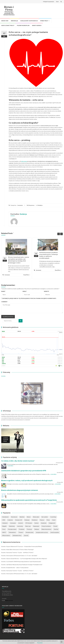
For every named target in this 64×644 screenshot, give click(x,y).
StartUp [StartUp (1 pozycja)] (56, 529)
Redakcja (40, 205)
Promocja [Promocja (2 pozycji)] (29, 529)
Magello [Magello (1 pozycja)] (4, 526)
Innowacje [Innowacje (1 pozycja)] (13, 523)
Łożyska (3, 376)
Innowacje (14, 21)
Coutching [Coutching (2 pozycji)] (53, 517)
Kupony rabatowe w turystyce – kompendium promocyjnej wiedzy (24, 546)
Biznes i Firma (9, 8)
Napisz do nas (9, 600)
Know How (5, 21)
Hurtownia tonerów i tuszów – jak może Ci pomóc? (20, 552)
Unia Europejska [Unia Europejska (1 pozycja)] (55, 532)
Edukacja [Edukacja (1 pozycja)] (27, 520)
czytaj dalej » (10, 466)
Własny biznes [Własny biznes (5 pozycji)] (6, 535)
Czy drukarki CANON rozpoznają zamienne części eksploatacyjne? (24, 562)
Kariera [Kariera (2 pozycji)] (36, 523)
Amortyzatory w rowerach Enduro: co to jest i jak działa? (22, 556)
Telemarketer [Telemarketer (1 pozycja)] (12, 532)
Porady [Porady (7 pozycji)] (55, 526)
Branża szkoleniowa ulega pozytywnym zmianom (20, 490)
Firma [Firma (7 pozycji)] (48, 520)
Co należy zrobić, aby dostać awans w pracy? (18, 461)
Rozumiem (40, 643)
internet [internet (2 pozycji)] (21, 523)
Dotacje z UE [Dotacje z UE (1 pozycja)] (19, 520)
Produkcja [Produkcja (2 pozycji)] (22, 529)
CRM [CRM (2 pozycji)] (4, 520)
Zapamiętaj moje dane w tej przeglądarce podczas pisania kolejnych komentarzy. (29, 298)
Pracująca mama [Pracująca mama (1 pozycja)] (12, 529)
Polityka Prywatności (49, 2)
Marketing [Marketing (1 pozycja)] (12, 526)
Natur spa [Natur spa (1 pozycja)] (28, 526)
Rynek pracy (44, 21)
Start (57, 2)
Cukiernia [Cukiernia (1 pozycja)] (10, 520)
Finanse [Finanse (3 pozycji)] (42, 520)
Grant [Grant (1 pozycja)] (54, 520)
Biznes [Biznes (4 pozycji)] (29, 517)
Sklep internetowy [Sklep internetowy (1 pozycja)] (46, 529)
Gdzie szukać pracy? (8, 25)
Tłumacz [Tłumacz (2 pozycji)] (21, 532)
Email (25, 291)
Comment (4, 302)
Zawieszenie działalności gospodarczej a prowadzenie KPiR (24, 471)
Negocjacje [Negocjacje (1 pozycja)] (36, 526)
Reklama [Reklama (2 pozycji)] (37, 529)
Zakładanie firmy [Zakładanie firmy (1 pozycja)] (17, 535)
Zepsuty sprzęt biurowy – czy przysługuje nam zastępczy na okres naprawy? (27, 559)
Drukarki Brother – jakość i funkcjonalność (17, 568)
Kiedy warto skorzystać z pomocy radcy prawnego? (20, 550)
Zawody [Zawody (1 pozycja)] (26, 535)
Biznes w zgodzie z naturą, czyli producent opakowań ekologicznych (27, 480)
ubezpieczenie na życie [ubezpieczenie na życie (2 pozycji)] (42, 532)
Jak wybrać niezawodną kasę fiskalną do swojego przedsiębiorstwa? (24, 565)
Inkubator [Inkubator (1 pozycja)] (5, 523)
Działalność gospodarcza (29, 21)
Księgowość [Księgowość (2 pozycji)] (52, 523)
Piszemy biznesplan (23, 25)
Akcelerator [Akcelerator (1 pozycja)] (5, 517)
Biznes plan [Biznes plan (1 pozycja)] (36, 517)
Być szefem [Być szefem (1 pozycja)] (45, 517)
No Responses (31, 205)
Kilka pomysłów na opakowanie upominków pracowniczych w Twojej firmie (29, 500)
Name (3, 291)
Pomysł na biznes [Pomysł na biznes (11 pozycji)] (46, 526)
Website (46, 291)
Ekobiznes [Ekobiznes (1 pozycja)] (35, 520)
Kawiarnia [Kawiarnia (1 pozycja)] (44, 523)
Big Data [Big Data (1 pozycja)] (22, 517)
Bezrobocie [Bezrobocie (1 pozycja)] (14, 517)
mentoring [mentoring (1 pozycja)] (20, 526)
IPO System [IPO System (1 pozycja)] (29, 523)
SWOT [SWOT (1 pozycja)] (4, 532)
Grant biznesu (37, 25)
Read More (27, 275)
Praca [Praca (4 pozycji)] (4, 529)
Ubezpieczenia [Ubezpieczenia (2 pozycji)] (29, 532)
